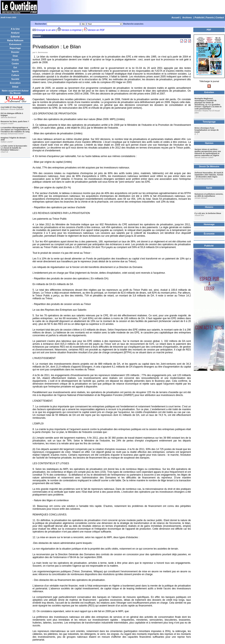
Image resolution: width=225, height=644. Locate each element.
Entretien (209, 92)
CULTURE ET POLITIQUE (11, 107)
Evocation (15, 83)
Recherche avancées (133, 24)
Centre (15, 64)
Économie (209, 234)
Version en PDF (96, 30)
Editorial (15, 37)
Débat (15, 87)
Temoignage (209, 122)
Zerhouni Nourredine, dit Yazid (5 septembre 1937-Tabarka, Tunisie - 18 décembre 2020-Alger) (209, 175)
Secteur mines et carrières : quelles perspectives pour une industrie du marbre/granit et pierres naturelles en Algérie (208, 152)
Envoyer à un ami (46, 30)
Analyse (15, 33)
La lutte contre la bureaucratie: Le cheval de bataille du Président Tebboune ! (14, 148)
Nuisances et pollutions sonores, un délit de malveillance (209, 195)
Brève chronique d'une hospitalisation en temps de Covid (207, 130)
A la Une (15, 29)
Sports (15, 71)
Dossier (15, 52)
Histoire (209, 207)
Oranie (15, 60)
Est (15, 67)
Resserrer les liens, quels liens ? (15, 121)
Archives (187, 17)
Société (15, 79)
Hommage (209, 224)
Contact (220, 17)
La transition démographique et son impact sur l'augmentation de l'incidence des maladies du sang (15, 130)
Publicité (199, 17)
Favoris (210, 17)
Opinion (209, 143)
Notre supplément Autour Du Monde (15, 92)
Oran (15, 56)
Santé (209, 188)
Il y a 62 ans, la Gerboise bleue (208, 213)
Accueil (176, 17)
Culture (15, 75)
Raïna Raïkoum (15, 40)
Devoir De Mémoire (209, 166)
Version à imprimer (72, 30)
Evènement (15, 44)
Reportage (15, 48)
